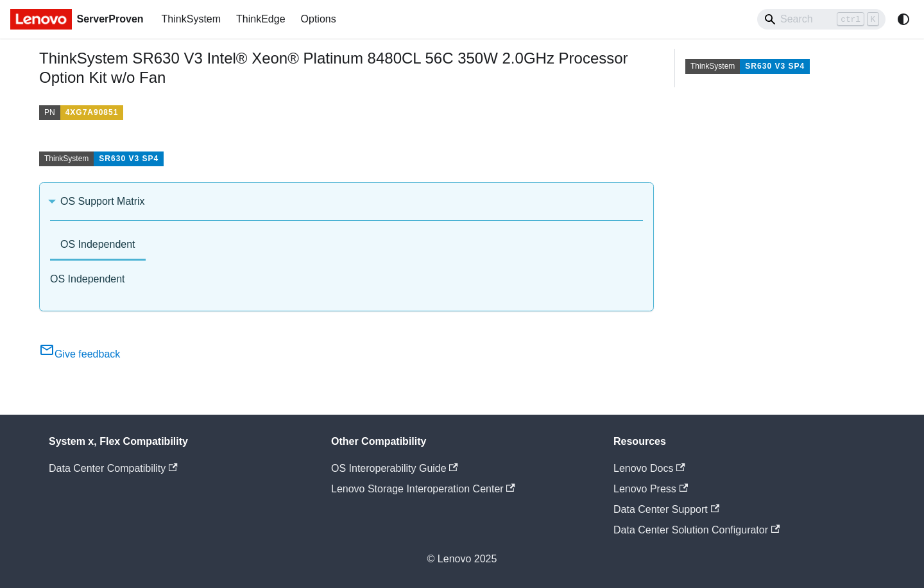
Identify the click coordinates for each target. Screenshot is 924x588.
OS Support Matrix (103, 201)
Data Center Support (666, 509)
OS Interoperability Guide (395, 468)
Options (319, 19)
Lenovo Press (651, 489)
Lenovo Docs (649, 468)
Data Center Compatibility (113, 468)
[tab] (98, 246)
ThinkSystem (191, 19)
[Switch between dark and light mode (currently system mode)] (903, 19)
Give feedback (80, 354)
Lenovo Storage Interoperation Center (423, 489)
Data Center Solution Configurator (697, 530)
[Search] (821, 19)
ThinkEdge (261, 19)
